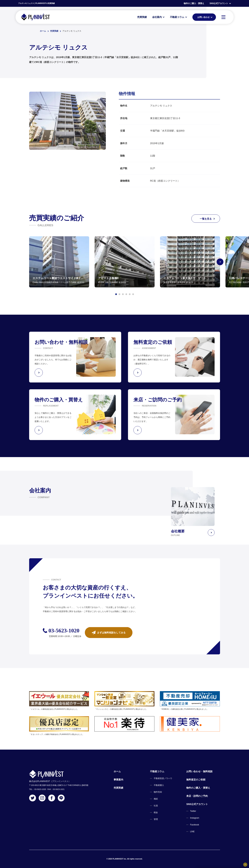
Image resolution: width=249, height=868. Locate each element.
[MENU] (223, 17)
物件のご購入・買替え (194, 3)
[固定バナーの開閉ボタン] (245, 865)
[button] (116, 294)
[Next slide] (220, 262)
